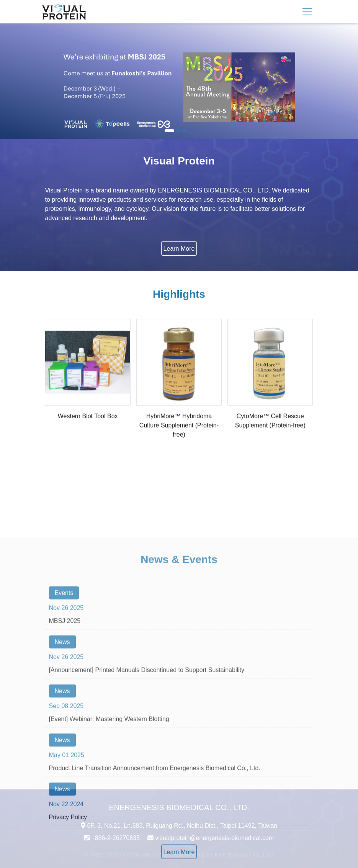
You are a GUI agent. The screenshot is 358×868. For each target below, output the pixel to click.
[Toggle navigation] (307, 12)
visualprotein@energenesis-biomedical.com (214, 838)
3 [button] (185, 131)
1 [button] (169, 131)
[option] (179, 81)
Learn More (179, 249)
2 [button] (178, 131)
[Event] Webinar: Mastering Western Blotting (109, 798)
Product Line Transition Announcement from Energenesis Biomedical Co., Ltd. (155, 847)
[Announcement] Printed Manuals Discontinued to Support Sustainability (147, 749)
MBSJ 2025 (65, 699)
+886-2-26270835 (115, 838)
